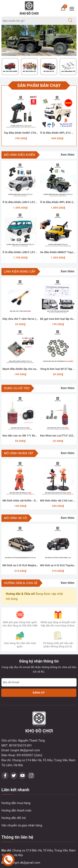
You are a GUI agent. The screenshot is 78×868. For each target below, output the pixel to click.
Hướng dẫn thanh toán (16, 787)
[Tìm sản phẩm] (33, 21)
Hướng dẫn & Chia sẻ (21, 583)
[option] (39, 40)
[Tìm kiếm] (70, 21)
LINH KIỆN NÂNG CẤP (20, 272)
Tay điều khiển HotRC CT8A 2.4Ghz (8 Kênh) (31, 133)
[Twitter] (14, 752)
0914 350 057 (26, 847)
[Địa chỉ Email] (39, 682)
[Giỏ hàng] (63, 8)
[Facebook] (5, 752)
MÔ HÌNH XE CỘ (15, 518)
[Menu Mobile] (73, 8)
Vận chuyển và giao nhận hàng (22, 802)
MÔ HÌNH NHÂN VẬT (19, 453)
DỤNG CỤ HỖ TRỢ (17, 388)
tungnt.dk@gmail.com (25, 839)
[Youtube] (22, 752)
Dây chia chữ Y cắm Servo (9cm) (22, 319)
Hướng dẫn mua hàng (16, 780)
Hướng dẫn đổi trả (14, 795)
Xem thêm (68, 155)
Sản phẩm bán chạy (39, 85)
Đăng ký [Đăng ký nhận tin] (39, 693)
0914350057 (18, 854)
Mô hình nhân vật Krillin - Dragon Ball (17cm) (30, 501)
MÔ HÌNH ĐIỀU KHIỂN (19, 155)
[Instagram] (31, 752)
